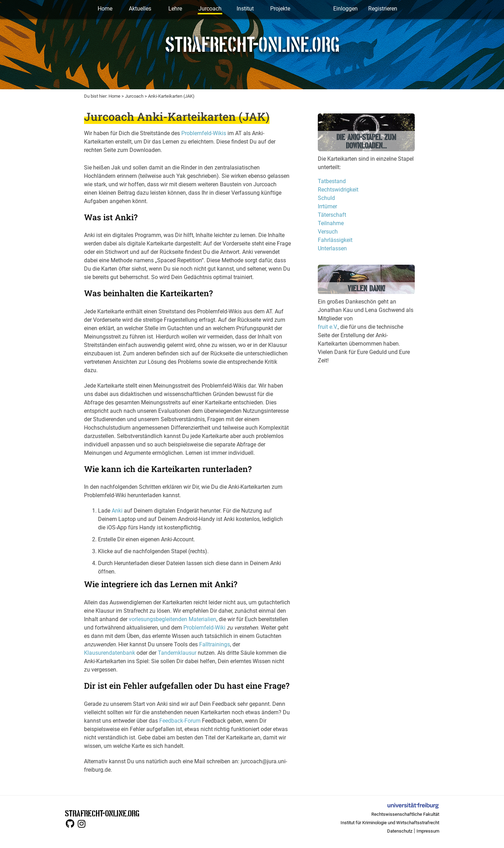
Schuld (326, 198)
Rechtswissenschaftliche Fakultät (405, 814)
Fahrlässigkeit (335, 240)
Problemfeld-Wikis (204, 133)
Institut (245, 9)
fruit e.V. (328, 327)
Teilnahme (331, 223)
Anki (117, 511)
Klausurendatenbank (110, 653)
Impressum (428, 831)
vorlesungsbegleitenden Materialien (173, 619)
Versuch (328, 232)
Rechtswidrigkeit (338, 190)
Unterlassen (332, 248)
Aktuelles (140, 9)
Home (105, 9)
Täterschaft (332, 215)
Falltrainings (215, 644)
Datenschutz (400, 831)
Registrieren (383, 9)
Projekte (280, 9)
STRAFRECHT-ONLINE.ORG (102, 813)
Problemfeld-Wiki (204, 628)
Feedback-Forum (180, 721)
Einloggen (345, 9)
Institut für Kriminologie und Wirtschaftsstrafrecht (390, 823)
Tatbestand (332, 181)
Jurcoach (210, 9)
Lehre (175, 9)
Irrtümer (327, 206)
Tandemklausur (177, 653)
